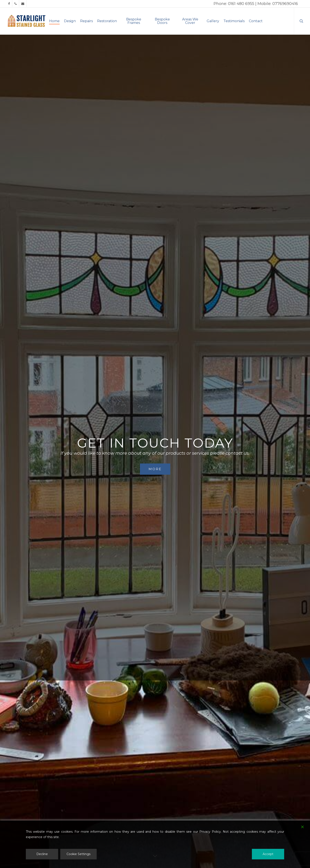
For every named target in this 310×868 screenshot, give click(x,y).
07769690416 (285, 4)
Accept (268, 854)
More (155, 469)
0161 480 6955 (241, 4)
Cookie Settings (78, 854)
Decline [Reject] (42, 854)
